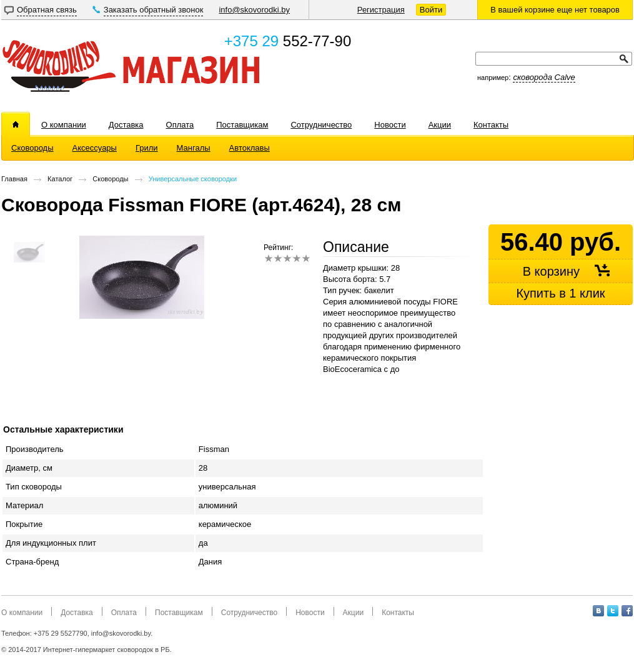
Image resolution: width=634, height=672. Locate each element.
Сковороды (110, 179)
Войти (431, 10)
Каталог (60, 179)
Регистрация (381, 10)
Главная (14, 179)
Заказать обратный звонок (154, 10)
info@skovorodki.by (254, 10)
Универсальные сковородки (193, 179)
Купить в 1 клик (560, 293)
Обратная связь (47, 10)
